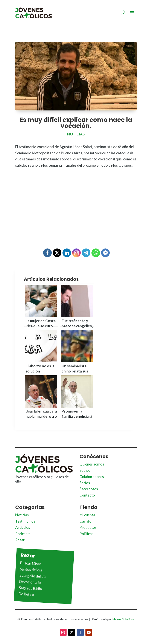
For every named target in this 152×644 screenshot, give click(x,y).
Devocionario (30, 582)
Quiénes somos (92, 464)
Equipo (85, 470)
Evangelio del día (33, 576)
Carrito (85, 521)
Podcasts (23, 534)
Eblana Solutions (124, 619)
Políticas (86, 534)
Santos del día (31, 570)
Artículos (23, 527)
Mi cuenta (87, 515)
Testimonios (25, 521)
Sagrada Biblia (30, 588)
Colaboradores (92, 477)
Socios (85, 483)
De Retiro (26, 594)
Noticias (76, 134)
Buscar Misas (31, 563)
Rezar (20, 540)
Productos (88, 527)
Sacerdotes (89, 489)
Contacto (87, 495)
